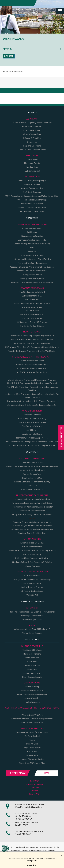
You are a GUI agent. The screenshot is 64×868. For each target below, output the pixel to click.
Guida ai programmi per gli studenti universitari (32, 282)
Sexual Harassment (32, 673)
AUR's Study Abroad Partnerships (32, 372)
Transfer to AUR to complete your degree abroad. (32, 335)
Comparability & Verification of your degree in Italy (32, 445)
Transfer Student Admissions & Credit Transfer (32, 507)
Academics (32, 218)
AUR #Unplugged (32, 171)
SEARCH (9, 56)
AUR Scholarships (32, 575)
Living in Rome (32, 683)
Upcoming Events (32, 163)
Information (32, 177)
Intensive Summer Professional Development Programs (32, 380)
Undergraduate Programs (32, 224)
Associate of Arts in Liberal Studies (32, 271)
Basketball (32, 751)
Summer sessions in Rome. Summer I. (32, 364)
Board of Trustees (32, 184)
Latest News (32, 159)
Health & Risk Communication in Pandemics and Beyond (32, 383)
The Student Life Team (32, 650)
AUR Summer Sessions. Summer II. (32, 368)
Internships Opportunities (32, 616)
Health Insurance (32, 702)
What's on (32, 155)
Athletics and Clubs (32, 728)
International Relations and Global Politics (32, 259)
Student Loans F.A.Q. (32, 583)
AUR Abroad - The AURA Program (32, 322)
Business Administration (32, 236)
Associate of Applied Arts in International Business (32, 267)
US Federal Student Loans (32, 591)
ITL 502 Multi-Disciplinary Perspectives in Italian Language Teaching (32, 389)
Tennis (32, 740)
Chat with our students (32, 677)
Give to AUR (35, 794)
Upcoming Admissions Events (32, 470)
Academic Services (32, 411)
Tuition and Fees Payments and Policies (32, 558)
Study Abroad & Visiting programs (32, 357)
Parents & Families (35, 784)
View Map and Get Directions (29, 807)
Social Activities (32, 658)
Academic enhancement (32, 307)
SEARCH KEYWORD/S (13, 39)
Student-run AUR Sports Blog (32, 763)
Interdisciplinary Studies (32, 255)
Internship (32, 608)
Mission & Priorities (32, 138)
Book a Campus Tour (32, 474)
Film (32, 247)
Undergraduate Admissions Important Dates (32, 503)
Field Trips (32, 661)
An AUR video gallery (32, 130)
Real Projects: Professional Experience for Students (32, 612)
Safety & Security (32, 698)
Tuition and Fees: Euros (32, 547)
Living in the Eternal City (32, 690)
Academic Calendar (32, 415)
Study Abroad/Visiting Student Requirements (32, 514)
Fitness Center (32, 755)
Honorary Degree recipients (32, 188)
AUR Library (32, 430)
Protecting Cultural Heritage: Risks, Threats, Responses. (32, 401)
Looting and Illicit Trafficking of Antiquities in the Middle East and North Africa (32, 396)
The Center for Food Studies (32, 326)
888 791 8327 (21, 825)
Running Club (32, 744)
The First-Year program (32, 318)
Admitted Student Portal (32, 489)
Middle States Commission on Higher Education (27, 850)
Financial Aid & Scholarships (32, 572)
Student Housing (32, 686)
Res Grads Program (32, 654)
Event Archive (32, 167)
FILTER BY (7, 49)
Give (46, 773)
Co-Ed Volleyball (32, 736)
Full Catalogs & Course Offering (32, 418)
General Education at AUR (32, 314)
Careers (32, 625)
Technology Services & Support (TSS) (32, 438)
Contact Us (32, 142)
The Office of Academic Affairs (32, 422)
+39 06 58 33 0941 (23, 816)
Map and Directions (32, 146)
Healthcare (32, 669)
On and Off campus (32, 646)
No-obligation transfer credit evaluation (32, 343)
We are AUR (32, 119)
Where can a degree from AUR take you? (32, 629)
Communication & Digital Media (32, 240)
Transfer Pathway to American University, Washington (32, 351)
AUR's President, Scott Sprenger (32, 180)
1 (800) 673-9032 (23, 834)
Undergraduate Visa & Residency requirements (32, 719)
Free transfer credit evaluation (32, 511)
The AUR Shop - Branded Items (32, 150)
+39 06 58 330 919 (23, 819)
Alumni (35, 791)
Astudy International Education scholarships (32, 579)
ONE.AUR (35, 781)
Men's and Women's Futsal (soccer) (32, 732)
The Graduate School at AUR (32, 292)
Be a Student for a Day (32, 478)
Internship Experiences (32, 619)
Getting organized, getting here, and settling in (32, 709)
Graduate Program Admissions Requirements (32, 525)
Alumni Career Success (32, 633)
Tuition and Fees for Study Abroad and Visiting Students (32, 550)
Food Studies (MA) (32, 300)
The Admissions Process (32, 462)
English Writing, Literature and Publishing (32, 244)
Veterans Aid (32, 595)
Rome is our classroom (32, 126)
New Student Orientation (32, 722)
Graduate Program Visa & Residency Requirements (32, 529)
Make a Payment (32, 566)
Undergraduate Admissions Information (32, 499)
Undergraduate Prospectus (32, 278)
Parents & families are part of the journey (32, 482)
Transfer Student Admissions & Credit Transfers (32, 339)
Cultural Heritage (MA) (32, 296)
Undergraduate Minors (32, 274)
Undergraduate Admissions (32, 495)
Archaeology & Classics (32, 228)
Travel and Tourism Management (32, 263)
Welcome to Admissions (32, 458)
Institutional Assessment (32, 204)
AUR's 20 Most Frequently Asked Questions (32, 123)
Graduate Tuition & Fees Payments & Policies (32, 562)
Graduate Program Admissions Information (32, 522)
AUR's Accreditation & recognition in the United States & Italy (32, 196)
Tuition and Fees (32, 539)
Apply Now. (32, 865)
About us (32, 112)
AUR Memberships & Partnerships (32, 200)
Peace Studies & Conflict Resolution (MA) (32, 303)
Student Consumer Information (32, 207)
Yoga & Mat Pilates (32, 748)
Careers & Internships (32, 601)
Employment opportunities (32, 211)
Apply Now (18, 773)
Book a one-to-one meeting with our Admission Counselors (32, 466)
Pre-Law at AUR (32, 310)
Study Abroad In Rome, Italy (32, 361)
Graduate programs (32, 288)
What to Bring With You (32, 715)
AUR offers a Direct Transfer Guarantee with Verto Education (32, 347)
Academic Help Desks (32, 434)
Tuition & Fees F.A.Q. (32, 554)
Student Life (32, 640)
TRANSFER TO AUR (32, 332)
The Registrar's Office (32, 426)
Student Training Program (32, 587)
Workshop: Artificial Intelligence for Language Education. (32, 405)
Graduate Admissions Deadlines (32, 533)
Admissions (32, 452)
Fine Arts (32, 251)
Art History (32, 232)
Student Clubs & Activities (32, 759)
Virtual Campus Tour (32, 134)
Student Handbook (32, 665)
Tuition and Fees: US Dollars (32, 543)
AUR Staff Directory (32, 192)
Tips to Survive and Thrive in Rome (32, 694)
